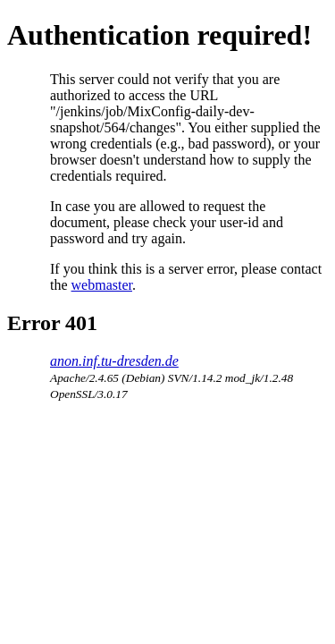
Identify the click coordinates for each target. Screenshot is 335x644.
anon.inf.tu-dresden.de (114, 361)
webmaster (102, 285)
